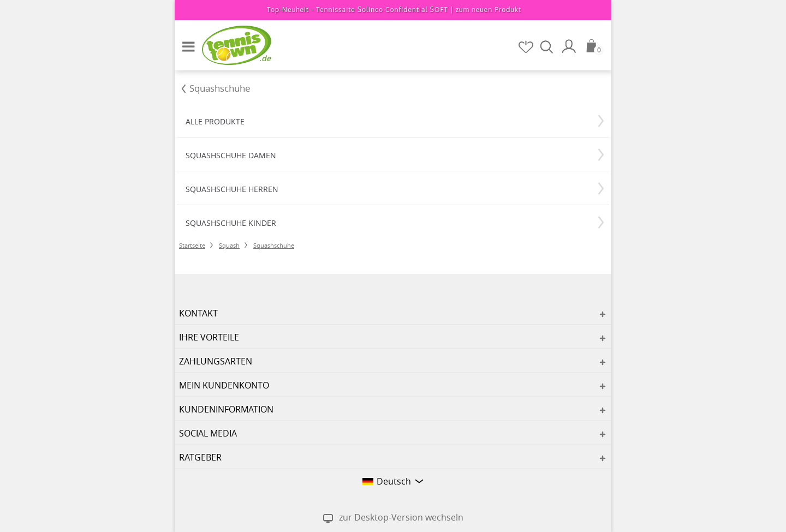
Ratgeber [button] (200, 457)
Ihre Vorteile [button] (209, 337)
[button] (186, 42)
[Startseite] (229, 45)
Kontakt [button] (198, 313)
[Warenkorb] (595, 46)
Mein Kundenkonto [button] (224, 385)
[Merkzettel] (527, 47)
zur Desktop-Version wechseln (401, 517)
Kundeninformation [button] (226, 409)
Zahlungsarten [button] (216, 361)
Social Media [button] (208, 433)
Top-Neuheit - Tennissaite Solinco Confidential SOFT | (394, 10)
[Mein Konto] (570, 46)
